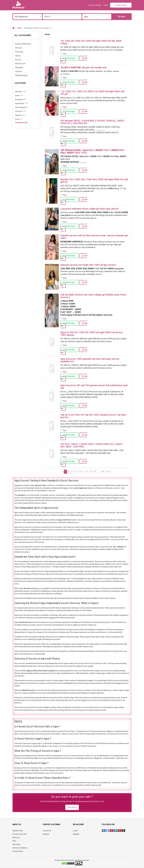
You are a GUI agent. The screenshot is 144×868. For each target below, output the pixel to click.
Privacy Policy (18, 851)
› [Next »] (112, 472)
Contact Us (47, 831)
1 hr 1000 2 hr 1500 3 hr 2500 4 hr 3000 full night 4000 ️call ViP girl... (92, 93)
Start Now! (72, 807)
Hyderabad (22, 103)
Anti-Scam (16, 844)
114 (108, 472)
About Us (16, 837)
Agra (65, 53)
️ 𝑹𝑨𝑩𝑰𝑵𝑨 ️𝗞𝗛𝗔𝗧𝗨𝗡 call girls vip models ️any (83, 67)
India (19, 28)
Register (76, 834)
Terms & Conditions (20, 848)
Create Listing (121, 5)
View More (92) (21, 123)
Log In (75, 831)
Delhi (19, 96)
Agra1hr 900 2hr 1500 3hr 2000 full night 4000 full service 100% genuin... (92, 334)
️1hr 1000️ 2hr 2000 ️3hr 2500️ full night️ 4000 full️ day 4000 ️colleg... (91, 42)
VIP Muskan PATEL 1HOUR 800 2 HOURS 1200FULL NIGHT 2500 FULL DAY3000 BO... (93, 122)
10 (95, 472)
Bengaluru (21, 100)
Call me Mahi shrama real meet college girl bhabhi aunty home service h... (93, 296)
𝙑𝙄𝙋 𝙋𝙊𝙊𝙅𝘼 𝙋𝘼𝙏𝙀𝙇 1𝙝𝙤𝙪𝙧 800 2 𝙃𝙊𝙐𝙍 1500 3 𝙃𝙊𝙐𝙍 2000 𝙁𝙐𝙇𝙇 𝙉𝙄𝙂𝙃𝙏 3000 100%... (92, 151)
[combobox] (28, 17)
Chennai (20, 111)
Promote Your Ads (20, 834)
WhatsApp (70, 58)
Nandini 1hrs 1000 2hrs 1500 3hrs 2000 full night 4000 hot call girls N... (94, 181)
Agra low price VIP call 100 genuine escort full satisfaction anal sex (94, 387)
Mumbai (20, 92)
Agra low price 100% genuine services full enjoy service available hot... (90, 360)
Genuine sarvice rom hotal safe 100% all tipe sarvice (88, 265)
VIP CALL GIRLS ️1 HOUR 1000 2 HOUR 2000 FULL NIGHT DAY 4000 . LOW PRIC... (92, 445)
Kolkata (20, 115)
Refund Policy (18, 831)
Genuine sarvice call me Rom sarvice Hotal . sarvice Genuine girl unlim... (94, 237)
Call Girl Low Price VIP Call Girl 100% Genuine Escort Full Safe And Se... (93, 416)
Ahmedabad (22, 107)
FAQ (14, 841)
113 (103, 472)
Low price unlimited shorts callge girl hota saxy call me (89, 209)
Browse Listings (95, 5)
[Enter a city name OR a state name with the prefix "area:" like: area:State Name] (97, 17)
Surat (19, 119)
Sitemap (46, 834)
